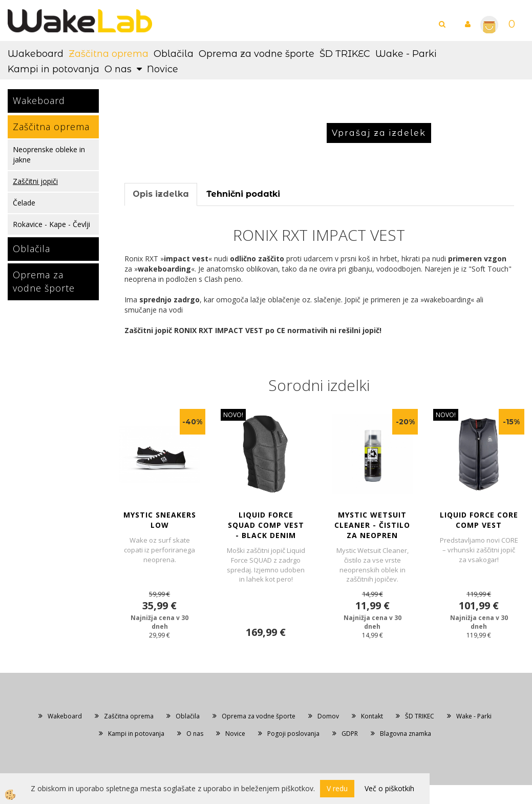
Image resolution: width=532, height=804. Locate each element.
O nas (118, 69)
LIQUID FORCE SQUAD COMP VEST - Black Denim (266, 525)
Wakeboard (36, 54)
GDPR (350, 734)
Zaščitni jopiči (35, 181)
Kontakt (372, 716)
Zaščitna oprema (109, 54)
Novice (163, 69)
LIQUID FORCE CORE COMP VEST (479, 520)
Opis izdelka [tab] (161, 194)
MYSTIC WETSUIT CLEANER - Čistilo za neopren (372, 525)
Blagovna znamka (406, 734)
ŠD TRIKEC (345, 54)
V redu (337, 788)
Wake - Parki (406, 54)
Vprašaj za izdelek (379, 133)
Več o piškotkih (389, 788)
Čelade (24, 203)
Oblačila (174, 54)
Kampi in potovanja (54, 69)
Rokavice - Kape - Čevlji (51, 224)
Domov (328, 716)
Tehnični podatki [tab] (243, 194)
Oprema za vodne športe (257, 54)
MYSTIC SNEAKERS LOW (160, 520)
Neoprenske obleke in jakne (49, 154)
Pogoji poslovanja (293, 734)
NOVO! (233, 415)
